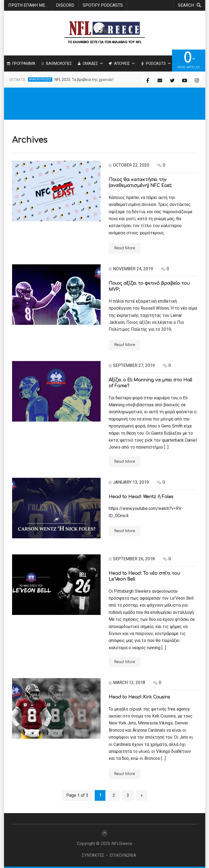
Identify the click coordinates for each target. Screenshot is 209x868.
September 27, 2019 (132, 365)
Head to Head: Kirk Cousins (139, 697)
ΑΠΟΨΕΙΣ (125, 63)
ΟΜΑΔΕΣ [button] (93, 63)
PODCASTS (159, 63)
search (189, 5)
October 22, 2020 (129, 165)
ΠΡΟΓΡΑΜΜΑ (24, 63)
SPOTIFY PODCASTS (103, 5)
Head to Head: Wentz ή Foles (141, 497)
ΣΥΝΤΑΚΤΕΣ (93, 855)
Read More (124, 248)
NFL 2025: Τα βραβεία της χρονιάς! (84, 80)
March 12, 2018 (127, 683)
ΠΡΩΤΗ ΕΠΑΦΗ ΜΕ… (28, 5)
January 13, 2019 (129, 482)
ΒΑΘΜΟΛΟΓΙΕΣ (59, 63)
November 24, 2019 (131, 269)
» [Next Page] (142, 795)
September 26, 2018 (132, 559)
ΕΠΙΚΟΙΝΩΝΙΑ (123, 855)
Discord (65, 5)
